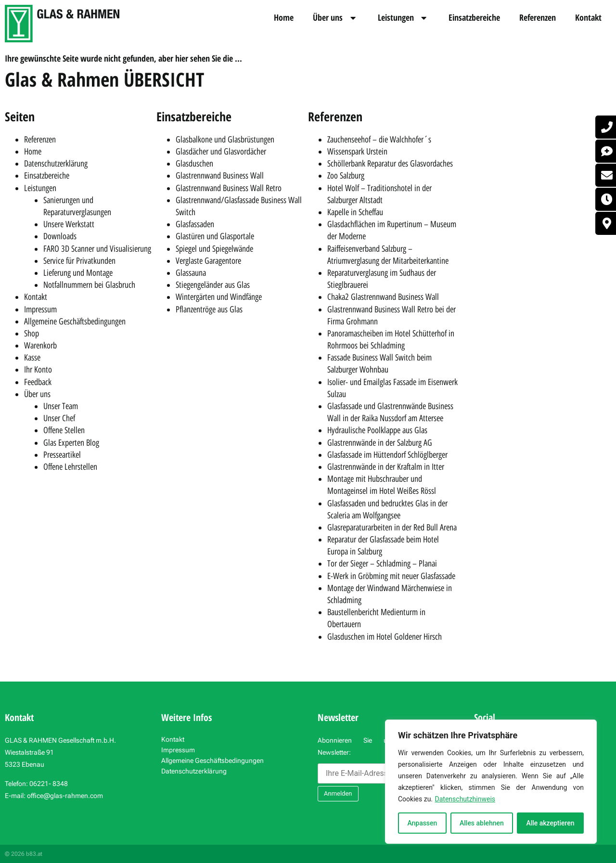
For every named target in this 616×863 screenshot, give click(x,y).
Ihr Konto (38, 370)
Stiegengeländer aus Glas (213, 285)
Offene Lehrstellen (70, 467)
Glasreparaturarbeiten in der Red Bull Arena (392, 528)
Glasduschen (194, 164)
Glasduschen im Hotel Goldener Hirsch (385, 637)
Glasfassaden (195, 224)
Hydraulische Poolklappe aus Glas (377, 430)
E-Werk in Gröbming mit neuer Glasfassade (391, 576)
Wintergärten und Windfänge (219, 297)
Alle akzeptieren (550, 823)
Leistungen (404, 18)
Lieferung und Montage (78, 273)
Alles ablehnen (482, 823)
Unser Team (61, 406)
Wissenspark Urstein (357, 152)
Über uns (336, 18)
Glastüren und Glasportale (215, 236)
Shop (32, 334)
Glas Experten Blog (71, 443)
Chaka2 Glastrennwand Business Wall (383, 297)
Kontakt (588, 17)
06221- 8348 (49, 784)
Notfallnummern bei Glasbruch (89, 285)
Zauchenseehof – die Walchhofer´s (379, 140)
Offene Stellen (64, 430)
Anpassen (422, 823)
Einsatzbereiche (474, 17)
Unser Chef (59, 418)
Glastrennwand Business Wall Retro (229, 188)
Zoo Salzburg (346, 176)
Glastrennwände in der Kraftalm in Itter (386, 467)
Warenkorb (40, 346)
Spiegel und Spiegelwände (214, 249)
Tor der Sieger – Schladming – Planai (382, 564)
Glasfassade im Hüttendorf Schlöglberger (387, 455)
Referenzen (538, 17)
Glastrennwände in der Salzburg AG (380, 443)
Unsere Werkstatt (69, 224)
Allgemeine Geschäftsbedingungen (75, 322)
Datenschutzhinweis (465, 799)
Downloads (60, 236)
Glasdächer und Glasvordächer (221, 152)
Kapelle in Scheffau (355, 212)
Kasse (32, 358)
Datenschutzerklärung (56, 164)
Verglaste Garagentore (208, 261)
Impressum (40, 309)
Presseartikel (62, 455)
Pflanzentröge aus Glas (209, 309)
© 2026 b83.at (24, 854)
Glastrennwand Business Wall (220, 176)
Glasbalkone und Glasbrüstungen (225, 140)
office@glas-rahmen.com (65, 796)
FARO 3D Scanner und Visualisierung (97, 249)
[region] (491, 782)
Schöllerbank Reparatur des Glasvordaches (390, 164)
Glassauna (191, 273)
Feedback (38, 382)
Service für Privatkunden (79, 261)
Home (284, 17)
